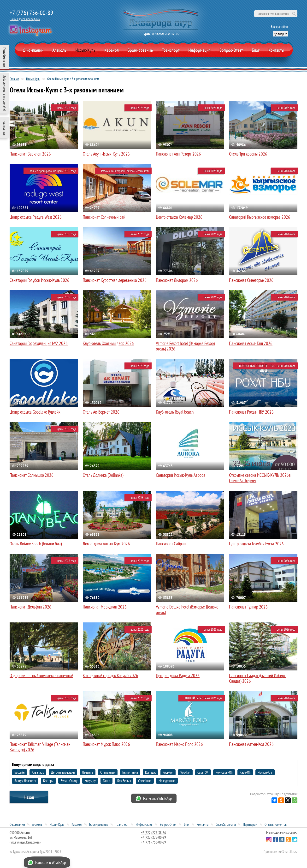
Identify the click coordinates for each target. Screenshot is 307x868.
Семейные (145, 781)
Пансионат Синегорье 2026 (251, 280)
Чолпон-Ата (265, 772)
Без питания (130, 772)
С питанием (108, 772)
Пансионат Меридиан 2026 (105, 607)
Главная (14, 79)
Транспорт (171, 50)
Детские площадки (63, 772)
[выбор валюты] (280, 34)
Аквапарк (38, 772)
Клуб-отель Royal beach (175, 412)
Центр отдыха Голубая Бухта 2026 (256, 544)
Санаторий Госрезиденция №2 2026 (39, 343)
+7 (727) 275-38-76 (153, 833)
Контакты (276, 50)
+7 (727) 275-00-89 (153, 837)
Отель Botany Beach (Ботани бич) (36, 544)
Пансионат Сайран (171, 544)
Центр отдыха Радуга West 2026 (36, 217)
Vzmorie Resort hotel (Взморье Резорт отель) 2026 (186, 346)
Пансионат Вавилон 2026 (30, 154)
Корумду (90, 781)
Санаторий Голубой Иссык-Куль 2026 (39, 280)
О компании (33, 50)
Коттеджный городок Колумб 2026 (110, 675)
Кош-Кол (168, 772)
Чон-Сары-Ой (224, 772)
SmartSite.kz (290, 852)
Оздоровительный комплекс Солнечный (41, 675)
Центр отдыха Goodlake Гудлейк (35, 412)
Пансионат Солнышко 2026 (32, 475)
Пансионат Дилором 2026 (177, 280)
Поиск (294, 14)
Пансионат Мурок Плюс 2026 (106, 744)
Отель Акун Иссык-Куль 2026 (106, 154)
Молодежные (167, 781)
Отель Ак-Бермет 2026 (101, 412)
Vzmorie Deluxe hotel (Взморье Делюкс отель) (187, 610)
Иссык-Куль (85, 50)
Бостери (48, 781)
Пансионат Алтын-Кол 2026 (251, 744)
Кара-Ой (245, 772)
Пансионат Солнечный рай (104, 217)
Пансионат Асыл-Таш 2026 (251, 343)
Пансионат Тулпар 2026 (248, 607)
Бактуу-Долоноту (25, 781)
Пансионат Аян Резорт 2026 (178, 154)
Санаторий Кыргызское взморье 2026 (260, 217)
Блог (256, 50)
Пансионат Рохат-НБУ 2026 (251, 412)
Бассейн (20, 772)
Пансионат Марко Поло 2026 (179, 744)
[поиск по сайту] (276, 14)
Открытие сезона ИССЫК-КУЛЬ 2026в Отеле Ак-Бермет (260, 478)
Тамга (106, 781)
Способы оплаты (226, 824)
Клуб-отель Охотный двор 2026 (108, 343)
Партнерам (250, 824)
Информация (199, 50)
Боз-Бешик (124, 781)
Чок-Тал (185, 772)
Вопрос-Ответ (231, 50)
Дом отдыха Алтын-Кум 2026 (106, 544)
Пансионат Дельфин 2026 (30, 607)
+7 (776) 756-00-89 (31, 13)
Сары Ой (203, 772)
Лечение (88, 772)
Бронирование (99, 824)
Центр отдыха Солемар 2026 (179, 217)
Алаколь (59, 50)
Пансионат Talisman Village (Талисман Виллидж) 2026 (40, 747)
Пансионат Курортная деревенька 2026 (115, 280)
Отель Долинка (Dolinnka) (103, 475)
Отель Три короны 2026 (248, 154)
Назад (29, 797)
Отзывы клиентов (276, 824)
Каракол (112, 50)
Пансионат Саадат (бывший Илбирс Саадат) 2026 (257, 678)
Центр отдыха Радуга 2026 (178, 675)
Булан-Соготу (69, 781)
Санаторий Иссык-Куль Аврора (181, 475)
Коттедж (150, 772)
